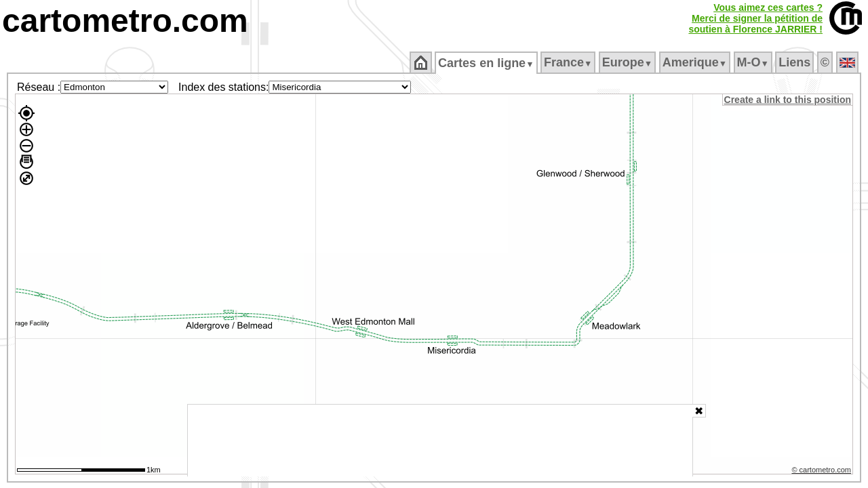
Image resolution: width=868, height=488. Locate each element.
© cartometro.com (823, 472)
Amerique (695, 62)
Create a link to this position (788, 100)
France (569, 62)
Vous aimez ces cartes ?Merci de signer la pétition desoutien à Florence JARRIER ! (755, 18)
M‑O (754, 62)
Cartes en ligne (487, 63)
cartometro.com (125, 21)
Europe (628, 62)
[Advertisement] (440, 441)
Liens (796, 62)
